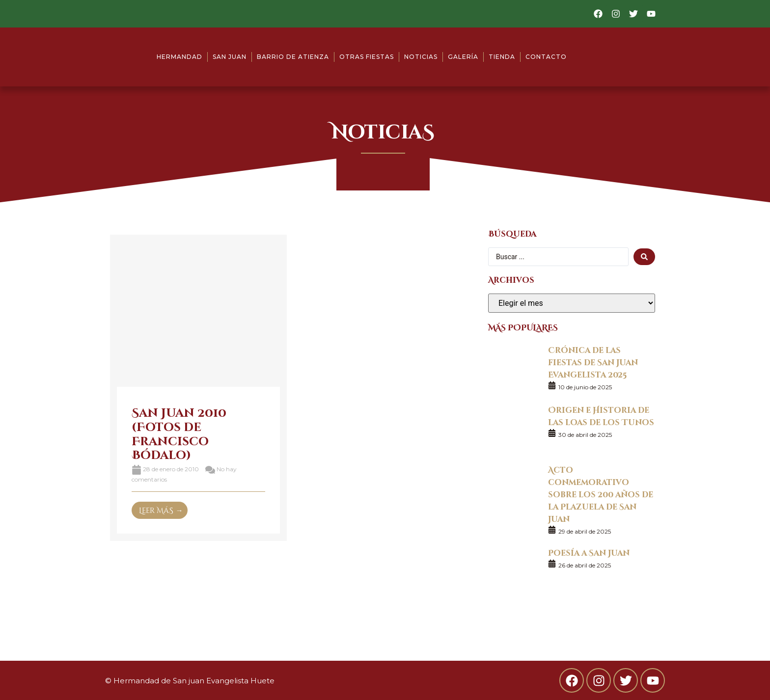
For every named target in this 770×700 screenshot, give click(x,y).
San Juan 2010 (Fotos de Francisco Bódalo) (179, 433)
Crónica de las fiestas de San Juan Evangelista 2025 (593, 362)
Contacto (546, 57)
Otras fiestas (367, 57)
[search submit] (644, 257)
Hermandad (179, 57)
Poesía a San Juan (589, 552)
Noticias (421, 57)
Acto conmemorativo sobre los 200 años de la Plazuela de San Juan (601, 494)
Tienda (502, 57)
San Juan (230, 57)
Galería (463, 57)
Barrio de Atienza (293, 57)
